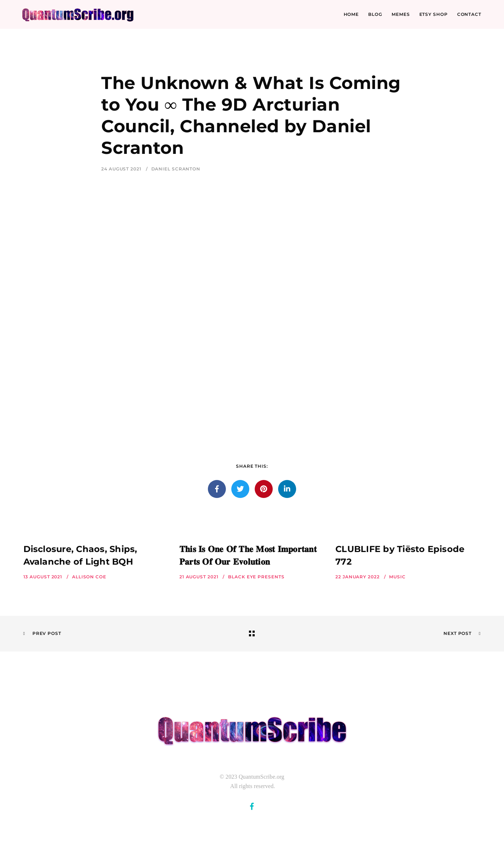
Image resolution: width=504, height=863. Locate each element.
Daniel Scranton (176, 169)
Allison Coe (89, 577)
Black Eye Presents (256, 577)
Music (397, 577)
